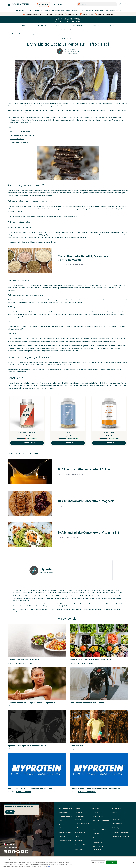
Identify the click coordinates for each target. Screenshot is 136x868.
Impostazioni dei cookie (12, 840)
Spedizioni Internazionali (63, 826)
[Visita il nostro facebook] (10, 852)
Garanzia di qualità (98, 816)
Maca (68, 432)
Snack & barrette (80, 832)
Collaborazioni (97, 838)
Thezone (14, 34)
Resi (60, 821)
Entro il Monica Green (25, 749)
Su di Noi (96, 812)
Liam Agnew (76, 506)
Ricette (111, 25)
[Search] (79, 4)
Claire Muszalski (77, 265)
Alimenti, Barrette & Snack (61, 10)
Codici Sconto (116, 819)
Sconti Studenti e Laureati (120, 832)
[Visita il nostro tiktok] (14, 852)
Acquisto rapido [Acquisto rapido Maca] (68, 443)
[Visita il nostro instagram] (5, 852)
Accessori (76, 10)
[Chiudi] (133, 862)
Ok (112, 862)
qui (49, 866)
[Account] (120, 4)
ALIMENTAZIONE (68, 39)
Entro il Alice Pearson (87, 792)
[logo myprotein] (18, 4)
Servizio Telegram (117, 824)
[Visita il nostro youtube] (18, 852)
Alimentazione (78, 25)
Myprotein (47, 569)
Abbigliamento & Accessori (80, 818)
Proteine (29, 10)
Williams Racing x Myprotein (121, 836)
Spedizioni (62, 836)
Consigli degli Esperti (113, 10)
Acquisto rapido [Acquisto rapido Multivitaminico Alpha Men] (27, 443)
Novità (25, 25)
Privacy (95, 825)
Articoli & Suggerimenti (82, 824)
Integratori (38, 10)
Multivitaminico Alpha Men (27, 432)
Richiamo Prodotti (65, 841)
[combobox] (97, 4)
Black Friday (115, 828)
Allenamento (41, 25)
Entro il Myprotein (71, 51)
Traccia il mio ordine (65, 832)
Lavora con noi (97, 842)
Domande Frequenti (65, 816)
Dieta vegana (79, 849)
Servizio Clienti (64, 812)
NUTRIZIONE (44, 5)
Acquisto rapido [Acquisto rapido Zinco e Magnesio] (109, 443)
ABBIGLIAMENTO (60, 5)
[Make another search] (68, 30)
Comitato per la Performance (98, 848)
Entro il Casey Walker (25, 663)
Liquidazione (100, 10)
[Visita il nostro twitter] (22, 852)
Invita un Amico (120, 814)
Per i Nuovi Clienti (87, 10)
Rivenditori (96, 833)
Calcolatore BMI (80, 845)
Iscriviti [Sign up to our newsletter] (10, 812)
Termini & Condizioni (99, 829)
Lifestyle (96, 25)
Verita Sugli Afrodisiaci (34, 34)
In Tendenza (20, 10)
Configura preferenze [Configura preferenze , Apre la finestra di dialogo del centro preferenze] (98, 862)
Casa (9, 34)
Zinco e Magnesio (109, 432)
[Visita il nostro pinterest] (27, 852)
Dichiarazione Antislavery (101, 821)
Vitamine (47, 10)
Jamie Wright (77, 538)
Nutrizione (78, 812)
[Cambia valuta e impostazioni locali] (27, 844)
